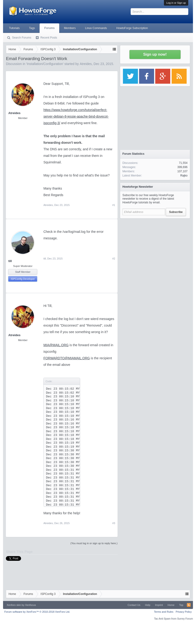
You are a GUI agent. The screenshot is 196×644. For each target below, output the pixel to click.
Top (181, 605)
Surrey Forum (185, 619)
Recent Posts (49, 38)
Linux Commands (96, 28)
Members (70, 28)
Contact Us (134, 605)
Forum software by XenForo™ (37, 612)
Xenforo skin (14, 605)
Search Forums (22, 38)
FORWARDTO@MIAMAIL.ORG (67, 358)
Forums (49, 28)
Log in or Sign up (176, 3)
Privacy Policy (184, 612)
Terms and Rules (164, 612)
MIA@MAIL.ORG (56, 345)
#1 (114, 205)
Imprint (159, 605)
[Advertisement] (155, 250)
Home (171, 605)
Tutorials (14, 28)
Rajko (184, 176)
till (10, 261)
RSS (189, 605)
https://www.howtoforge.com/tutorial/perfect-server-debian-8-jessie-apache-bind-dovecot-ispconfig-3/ (76, 116)
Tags (32, 28)
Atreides (86, 64)
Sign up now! (155, 54)
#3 (114, 523)
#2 (114, 259)
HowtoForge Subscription (132, 28)
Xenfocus (30, 605)
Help (148, 605)
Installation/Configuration (45, 64)
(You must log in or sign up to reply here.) (94, 543)
